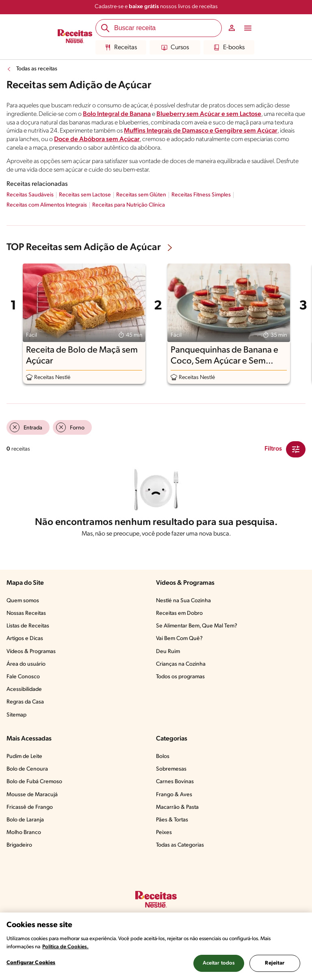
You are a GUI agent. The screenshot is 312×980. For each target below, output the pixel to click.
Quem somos (23, 601)
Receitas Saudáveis (30, 195)
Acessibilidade (24, 689)
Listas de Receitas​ (28, 626)
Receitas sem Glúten (141, 195)
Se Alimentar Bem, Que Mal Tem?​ (197, 626)
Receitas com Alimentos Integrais (47, 205)
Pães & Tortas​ (172, 820)
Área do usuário (26, 664)
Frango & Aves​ (174, 795)
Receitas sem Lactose (85, 195)
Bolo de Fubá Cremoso (34, 782)
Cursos (175, 48)
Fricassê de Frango (30, 807)
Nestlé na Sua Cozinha (183, 601)
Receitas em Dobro (179, 613)
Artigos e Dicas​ (25, 639)
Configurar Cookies (31, 963)
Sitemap (16, 715)
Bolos (163, 757)
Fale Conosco (23, 677)
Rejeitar (275, 963)
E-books (229, 48)
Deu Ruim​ (168, 652)
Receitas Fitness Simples (201, 195)
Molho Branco (24, 833)
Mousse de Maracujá (32, 795)
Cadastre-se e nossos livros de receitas (156, 7)
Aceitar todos (219, 963)
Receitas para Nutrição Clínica (129, 205)
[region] (156, 946)
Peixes (164, 833)
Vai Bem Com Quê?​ (179, 639)
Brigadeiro (19, 845)
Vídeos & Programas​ (31, 652)
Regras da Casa (25, 702)
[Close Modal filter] (296, 449)
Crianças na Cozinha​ (181, 664)
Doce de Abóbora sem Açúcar (97, 139)
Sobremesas (171, 769)
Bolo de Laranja (25, 820)
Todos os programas (180, 677)
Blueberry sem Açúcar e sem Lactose (209, 114)
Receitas (121, 48)
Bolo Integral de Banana (117, 114)
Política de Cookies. (65, 947)
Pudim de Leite (24, 757)
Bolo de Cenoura (27, 769)
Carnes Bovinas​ (175, 782)
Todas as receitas (37, 69)
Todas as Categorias (180, 845)
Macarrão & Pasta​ (177, 807)
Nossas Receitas (26, 613)
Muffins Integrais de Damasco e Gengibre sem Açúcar (201, 131)
